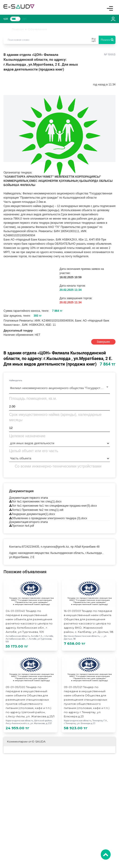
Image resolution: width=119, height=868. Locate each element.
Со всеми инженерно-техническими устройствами (58, 466)
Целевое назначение (27, 436)
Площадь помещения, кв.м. (33, 398)
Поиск (107, 40)
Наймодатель (16, 380)
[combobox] (59, 388)
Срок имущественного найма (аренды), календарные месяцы (55, 417)
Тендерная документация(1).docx (33, 514)
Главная (18, 29)
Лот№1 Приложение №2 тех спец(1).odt (38, 510)
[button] (111, 99)
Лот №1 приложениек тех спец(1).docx (37, 502)
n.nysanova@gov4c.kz (55, 547)
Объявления (37, 29)
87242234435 (31, 547)
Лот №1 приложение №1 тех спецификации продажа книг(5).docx (54, 506)
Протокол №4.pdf (23, 526)
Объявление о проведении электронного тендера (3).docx (49, 518)
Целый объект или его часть (34, 451)
